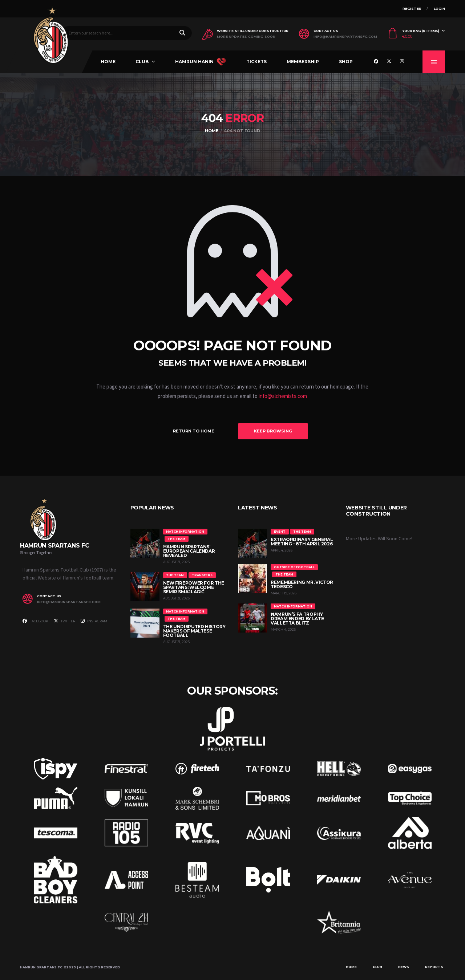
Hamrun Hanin (201, 62)
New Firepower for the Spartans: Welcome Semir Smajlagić (194, 587)
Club (142, 62)
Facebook (35, 621)
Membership (303, 62)
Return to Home (194, 431)
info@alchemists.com (283, 396)
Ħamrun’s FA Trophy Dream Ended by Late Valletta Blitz (297, 619)
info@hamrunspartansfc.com (345, 37)
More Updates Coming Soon (246, 37)
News (404, 967)
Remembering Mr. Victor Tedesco (302, 584)
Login (439, 9)
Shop (346, 62)
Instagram (94, 621)
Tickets (256, 62)
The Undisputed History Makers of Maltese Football (194, 631)
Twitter (64, 621)
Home (108, 62)
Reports (434, 967)
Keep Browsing (273, 431)
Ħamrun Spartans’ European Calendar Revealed (189, 551)
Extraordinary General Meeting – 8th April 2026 (302, 542)
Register (412, 9)
